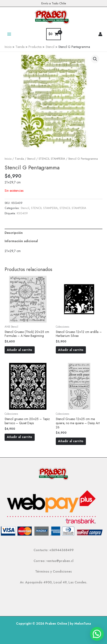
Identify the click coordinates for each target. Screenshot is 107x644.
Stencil (31, 159)
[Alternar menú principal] (9, 34)
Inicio (8, 159)
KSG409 (22, 213)
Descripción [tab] (14, 233)
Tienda (19, 159)
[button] (95, 59)
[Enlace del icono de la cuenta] (100, 34)
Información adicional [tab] (21, 241)
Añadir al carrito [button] (20, 350)
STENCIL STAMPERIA (52, 159)
